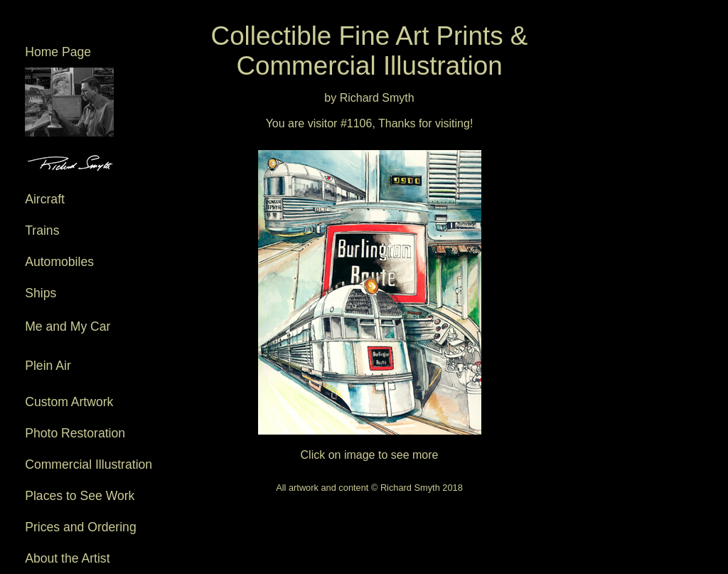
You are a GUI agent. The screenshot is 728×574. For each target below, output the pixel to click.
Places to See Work (80, 496)
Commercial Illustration (89, 464)
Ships (41, 293)
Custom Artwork (69, 402)
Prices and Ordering (80, 527)
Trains (42, 230)
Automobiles (59, 262)
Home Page (58, 52)
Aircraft (45, 199)
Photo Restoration (75, 433)
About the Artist (67, 558)
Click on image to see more (370, 298)
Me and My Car (85, 333)
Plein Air (91, 372)
